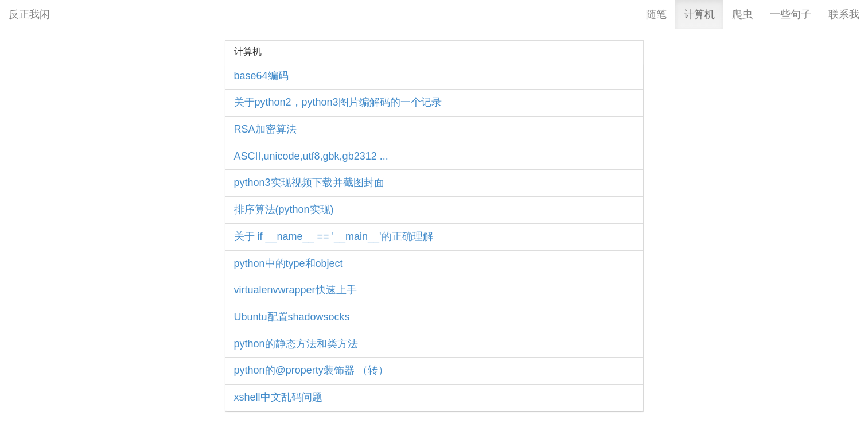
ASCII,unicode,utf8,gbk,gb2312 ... (311, 156)
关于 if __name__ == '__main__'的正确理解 (334, 236)
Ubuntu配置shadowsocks (292, 317)
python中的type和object (289, 263)
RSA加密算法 (265, 129)
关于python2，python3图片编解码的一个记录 (338, 102)
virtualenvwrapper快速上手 (295, 290)
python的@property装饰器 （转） (311, 370)
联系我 (844, 14)
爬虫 (742, 14)
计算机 (699, 14)
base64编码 (261, 76)
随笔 (656, 14)
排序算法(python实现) (284, 209)
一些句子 (791, 14)
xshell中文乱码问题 (278, 397)
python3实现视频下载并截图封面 (309, 183)
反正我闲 (29, 14)
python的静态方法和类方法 (296, 344)
